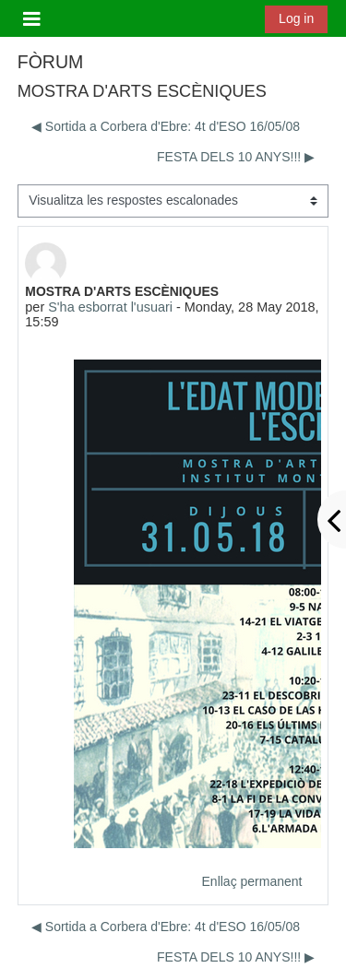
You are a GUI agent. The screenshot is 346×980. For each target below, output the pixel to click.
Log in (296, 18)
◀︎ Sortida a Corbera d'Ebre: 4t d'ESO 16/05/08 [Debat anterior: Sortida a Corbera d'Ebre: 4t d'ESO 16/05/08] (166, 126)
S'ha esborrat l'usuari (110, 307)
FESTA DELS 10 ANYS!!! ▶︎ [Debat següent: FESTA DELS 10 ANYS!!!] (236, 157)
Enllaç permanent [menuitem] (252, 881)
